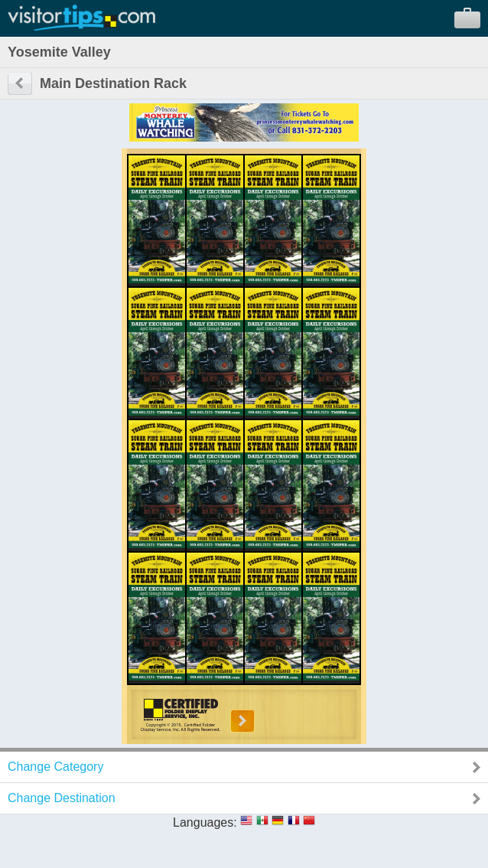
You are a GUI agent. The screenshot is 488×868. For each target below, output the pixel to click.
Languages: (205, 822)
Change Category (55, 767)
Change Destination (62, 798)
